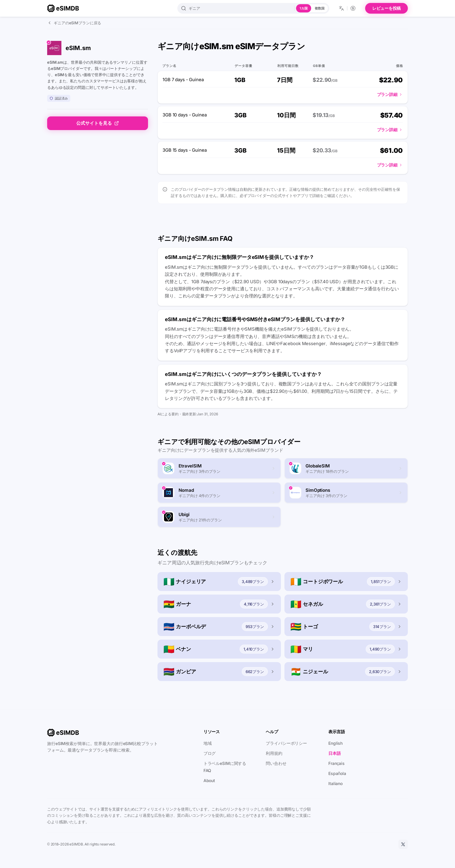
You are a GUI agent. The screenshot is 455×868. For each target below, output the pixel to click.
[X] (403, 844)
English (335, 743)
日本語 (335, 753)
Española (337, 773)
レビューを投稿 (386, 8)
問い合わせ (276, 763)
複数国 (320, 8)
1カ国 (304, 8)
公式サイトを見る (98, 123)
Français (337, 763)
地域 (208, 743)
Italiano (335, 783)
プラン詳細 (390, 94)
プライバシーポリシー (286, 743)
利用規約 (274, 753)
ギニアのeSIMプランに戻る (74, 23)
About (209, 780)
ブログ (210, 753)
